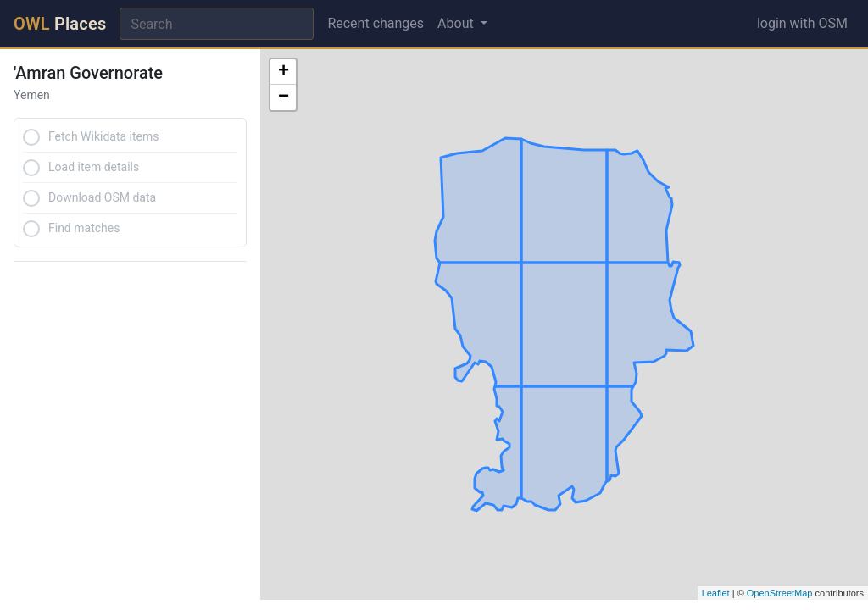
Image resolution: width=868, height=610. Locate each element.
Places (60, 24)
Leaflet (716, 593)
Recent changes (376, 23)
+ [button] (284, 72)
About (457, 23)
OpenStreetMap (780, 593)
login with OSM (802, 23)
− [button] (284, 97)
